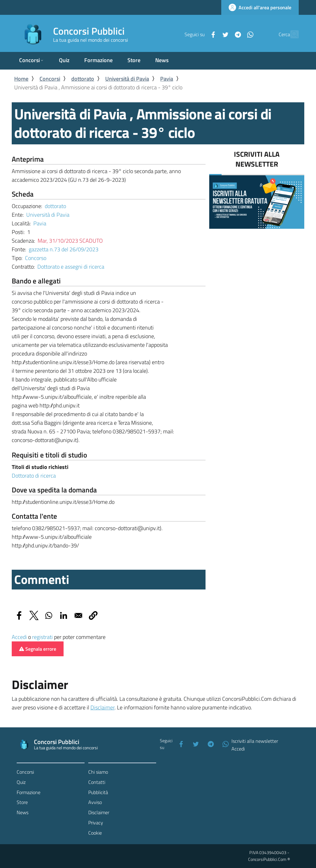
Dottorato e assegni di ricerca (71, 267)
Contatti (97, 782)
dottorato (83, 79)
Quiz (21, 782)
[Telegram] (224, 34)
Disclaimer (102, 707)
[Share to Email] (78, 615)
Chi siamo (98, 772)
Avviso (95, 802)
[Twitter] (212, 34)
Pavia (167, 79)
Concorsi (50, 79)
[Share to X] (34, 615)
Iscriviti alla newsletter (255, 741)
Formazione (29, 792)
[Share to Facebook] (19, 615)
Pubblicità (98, 792)
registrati (42, 637)
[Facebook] (200, 34)
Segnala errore (38, 649)
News (23, 812)
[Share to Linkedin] (64, 615)
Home (21, 79)
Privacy (96, 823)
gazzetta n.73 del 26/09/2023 (64, 249)
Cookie (95, 833)
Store (22, 802)
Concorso (36, 258)
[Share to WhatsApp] (49, 615)
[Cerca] (291, 34)
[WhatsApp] (237, 34)
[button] (93, 615)
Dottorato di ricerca (34, 476)
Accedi (19, 637)
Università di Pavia (127, 79)
